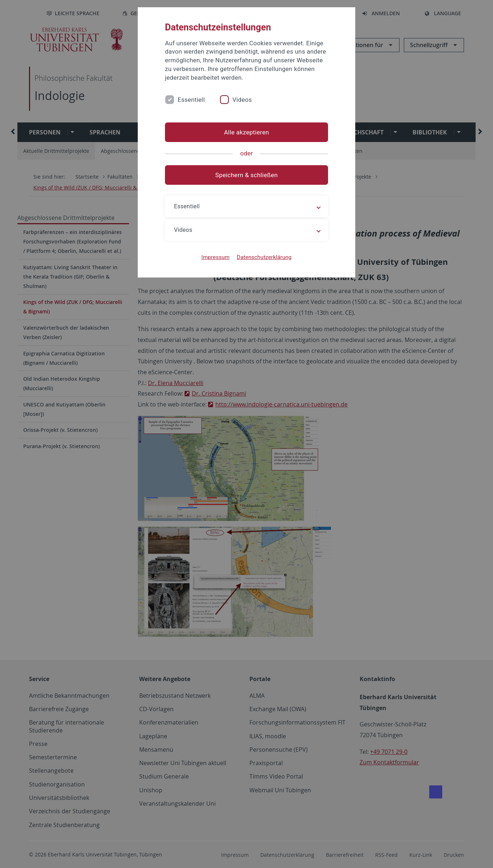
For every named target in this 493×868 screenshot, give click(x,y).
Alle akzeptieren (246, 132)
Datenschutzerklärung (264, 257)
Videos (242, 100)
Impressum (216, 257)
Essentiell (191, 100)
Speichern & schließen (246, 175)
